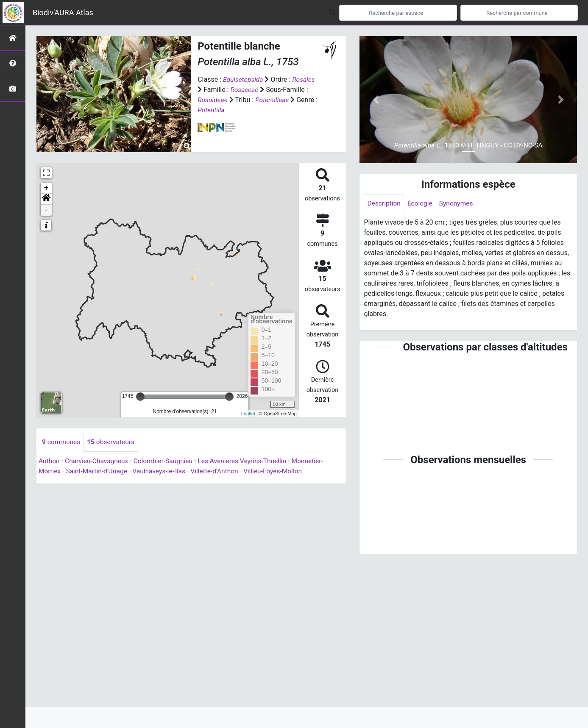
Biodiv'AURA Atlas (63, 13)
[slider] (140, 397)
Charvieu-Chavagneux (98, 461)
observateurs (113, 442)
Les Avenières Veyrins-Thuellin (248, 461)
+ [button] (46, 188)
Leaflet (248, 414)
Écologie (421, 204)
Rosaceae (245, 90)
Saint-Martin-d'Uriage (98, 471)
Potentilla (211, 110)
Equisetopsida (244, 79)
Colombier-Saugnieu (167, 461)
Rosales (305, 79)
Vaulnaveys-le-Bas (163, 471)
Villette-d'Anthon (220, 471)
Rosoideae (213, 100)
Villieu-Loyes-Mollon (280, 471)
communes (62, 442)
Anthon (49, 461)
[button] (46, 199)
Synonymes (458, 204)
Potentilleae (273, 100)
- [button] (46, 210)
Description (384, 204)
